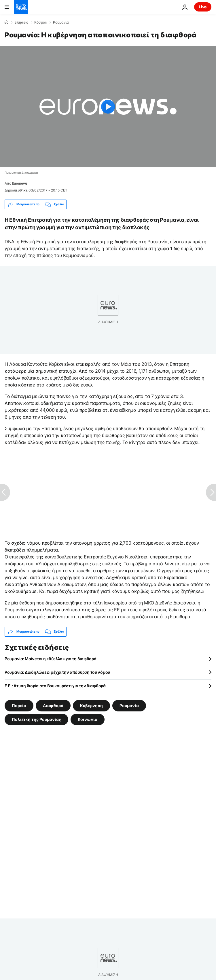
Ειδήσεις (21, 22)
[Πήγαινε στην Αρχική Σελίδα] (21, 7)
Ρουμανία (61, 22)
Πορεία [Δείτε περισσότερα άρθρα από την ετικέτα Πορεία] (19, 705)
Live (203, 7)
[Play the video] (108, 107)
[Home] (6, 22)
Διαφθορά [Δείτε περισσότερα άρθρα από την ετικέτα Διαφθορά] (53, 705)
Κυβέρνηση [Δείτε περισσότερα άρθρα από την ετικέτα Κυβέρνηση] (91, 705)
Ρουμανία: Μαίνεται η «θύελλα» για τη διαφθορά (50, 659)
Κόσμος (40, 22)
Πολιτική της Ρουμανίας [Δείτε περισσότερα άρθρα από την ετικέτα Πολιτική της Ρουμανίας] (36, 719)
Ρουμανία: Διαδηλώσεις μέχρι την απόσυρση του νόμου (57, 672)
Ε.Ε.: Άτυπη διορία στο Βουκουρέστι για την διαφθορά (55, 686)
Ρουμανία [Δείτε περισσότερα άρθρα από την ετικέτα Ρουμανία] (129, 705)
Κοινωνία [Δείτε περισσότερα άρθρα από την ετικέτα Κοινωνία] (88, 719)
